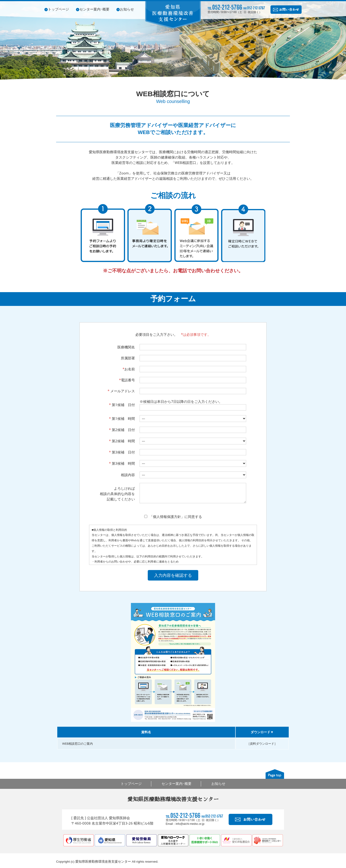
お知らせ (127, 9)
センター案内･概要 (94, 9)
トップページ (58, 9)
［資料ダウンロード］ (262, 747)
